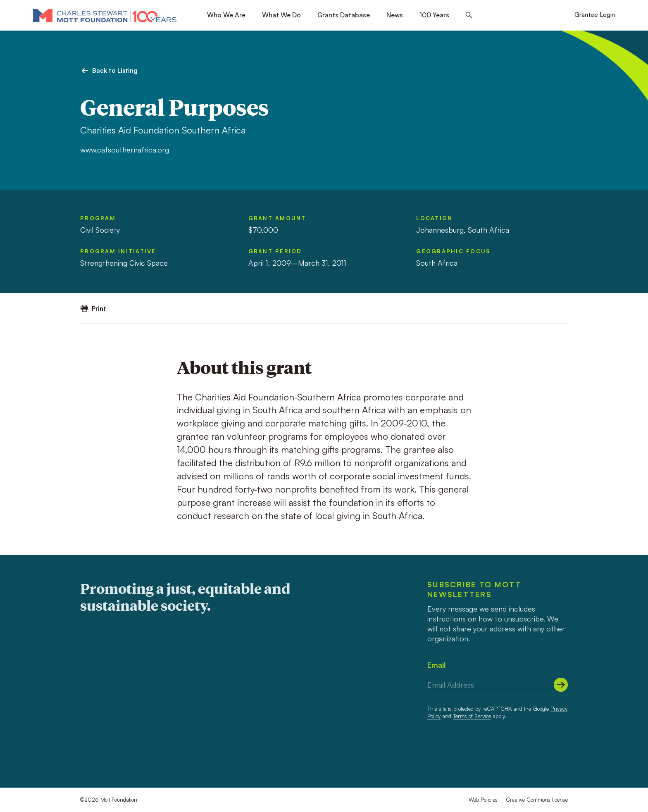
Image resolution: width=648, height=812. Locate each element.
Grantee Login (595, 15)
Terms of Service (472, 716)
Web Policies (483, 800)
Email (436, 665)
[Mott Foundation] (105, 15)
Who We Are (226, 15)
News (395, 15)
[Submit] (561, 685)
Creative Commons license (537, 800)
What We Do (281, 15)
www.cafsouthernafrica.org (125, 150)
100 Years (434, 15)
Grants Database (344, 15)
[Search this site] (469, 15)
